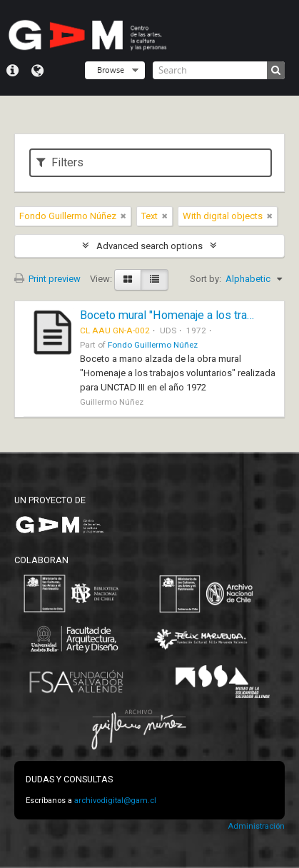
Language (37, 71)
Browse (111, 70)
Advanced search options (149, 246)
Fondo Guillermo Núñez (153, 345)
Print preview (47, 279)
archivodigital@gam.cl (115, 801)
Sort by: (206, 279)
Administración (256, 826)
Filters (60, 162)
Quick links (12, 71)
